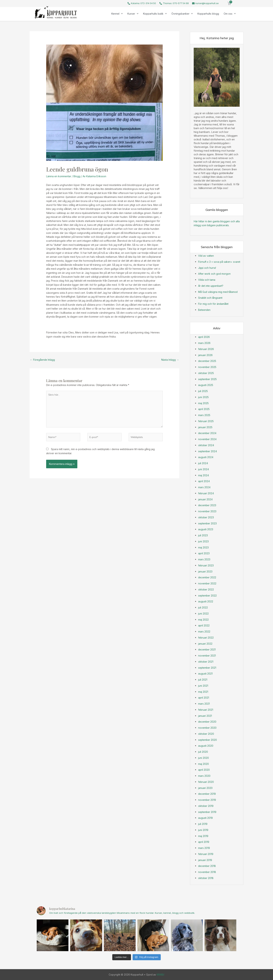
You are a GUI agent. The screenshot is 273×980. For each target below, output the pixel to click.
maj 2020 (204, 764)
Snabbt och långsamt (211, 298)
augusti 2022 (206, 601)
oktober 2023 (206, 517)
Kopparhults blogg (208, 14)
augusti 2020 (206, 746)
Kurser (133, 14)
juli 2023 (203, 535)
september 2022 (208, 595)
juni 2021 (203, 685)
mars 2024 (205, 487)
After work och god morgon (215, 274)
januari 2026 (205, 355)
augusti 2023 (206, 529)
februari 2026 (206, 349)
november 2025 (208, 367)
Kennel (117, 14)
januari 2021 (205, 716)
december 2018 (208, 866)
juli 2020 (203, 752)
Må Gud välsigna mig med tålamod (219, 292)
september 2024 (208, 451)
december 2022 (208, 577)
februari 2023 (206, 565)
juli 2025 (203, 391)
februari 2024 (206, 493)
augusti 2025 (206, 385)
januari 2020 (205, 788)
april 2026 (204, 337)
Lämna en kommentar (59, 176)
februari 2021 (206, 710)
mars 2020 (205, 776)
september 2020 (208, 740)
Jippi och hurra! (207, 268)
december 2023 (208, 505)
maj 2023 (204, 547)
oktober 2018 (206, 878)
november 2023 (208, 511)
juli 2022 (203, 607)
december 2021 (208, 650)
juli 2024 (203, 463)
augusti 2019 (206, 818)
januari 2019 (205, 860)
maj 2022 (204, 619)
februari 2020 (206, 782)
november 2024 (208, 439)
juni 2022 (203, 613)
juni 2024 (204, 469)
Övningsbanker (182, 14)
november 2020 (208, 728)
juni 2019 (203, 830)
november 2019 (208, 800)
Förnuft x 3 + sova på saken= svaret (220, 262)
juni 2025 (204, 397)
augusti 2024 (206, 457)
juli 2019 (203, 824)
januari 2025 (205, 427)
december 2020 (208, 722)
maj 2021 (203, 692)
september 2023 (208, 523)
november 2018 (208, 872)
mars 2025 (205, 415)
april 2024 (204, 481)
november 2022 (208, 583)
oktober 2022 (206, 589)
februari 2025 (206, 421)
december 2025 (208, 361)
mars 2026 (205, 343)
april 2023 (204, 553)
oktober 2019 (206, 806)
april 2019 (204, 842)
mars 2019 (204, 848)
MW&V (161, 974)
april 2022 (204, 625)
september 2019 (208, 812)
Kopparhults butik (155, 14)
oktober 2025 (206, 373)
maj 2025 (204, 403)
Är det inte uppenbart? (212, 286)
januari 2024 (205, 499)
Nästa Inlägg (170, 360)
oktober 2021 (206, 661)
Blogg (77, 176)
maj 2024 (204, 475)
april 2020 (204, 770)
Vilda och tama (207, 280)
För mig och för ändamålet (214, 304)
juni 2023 (204, 541)
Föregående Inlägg (43, 360)
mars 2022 (204, 631)
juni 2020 (204, 758)
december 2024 (208, 433)
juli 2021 (203, 679)
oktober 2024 (206, 445)
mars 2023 (205, 559)
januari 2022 (205, 643)
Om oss (230, 14)
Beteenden (205, 310)
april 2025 (204, 409)
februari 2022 (206, 637)
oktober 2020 (206, 734)
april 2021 (204, 698)
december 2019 (208, 794)
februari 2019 (206, 854)
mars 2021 (204, 703)
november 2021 (207, 655)
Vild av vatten (206, 256)
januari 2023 (205, 571)
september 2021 (208, 667)
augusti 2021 (206, 674)
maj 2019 (203, 836)
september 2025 (208, 379)
